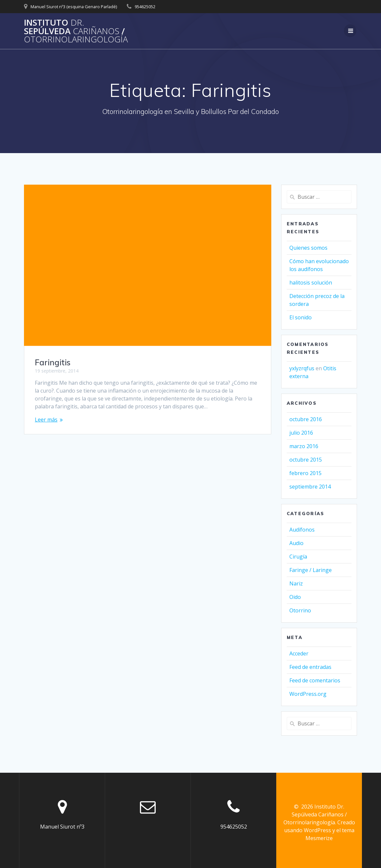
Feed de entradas (310, 667)
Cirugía (298, 557)
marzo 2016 (304, 446)
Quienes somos (308, 248)
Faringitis (53, 362)
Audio (296, 543)
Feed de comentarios (315, 680)
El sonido (301, 317)
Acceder (299, 653)
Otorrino (300, 610)
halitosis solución (311, 283)
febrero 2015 (305, 473)
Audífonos (302, 530)
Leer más (46, 420)
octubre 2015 (306, 460)
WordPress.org (308, 694)
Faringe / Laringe (311, 570)
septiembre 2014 (310, 487)
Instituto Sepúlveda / (76, 31)
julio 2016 (301, 433)
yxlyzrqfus (302, 368)
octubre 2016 (306, 419)
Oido (295, 597)
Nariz (296, 583)
